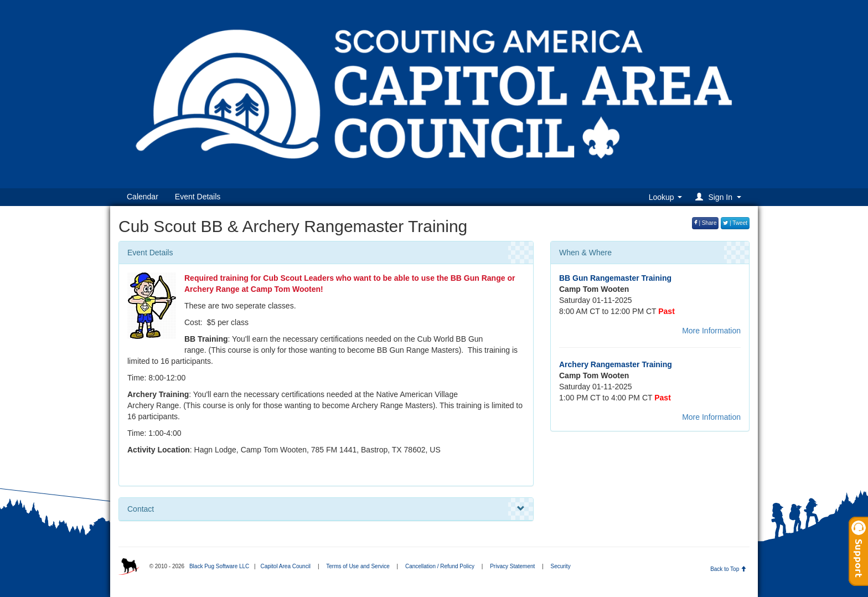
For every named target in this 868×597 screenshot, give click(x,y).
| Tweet (735, 223)
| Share (706, 223)
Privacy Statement (512, 566)
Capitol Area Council (285, 566)
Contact (326, 509)
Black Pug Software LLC (219, 566)
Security (561, 566)
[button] (720, 197)
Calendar (143, 197)
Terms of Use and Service (358, 566)
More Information (711, 331)
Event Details (198, 197)
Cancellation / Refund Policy (440, 566)
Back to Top (728, 569)
